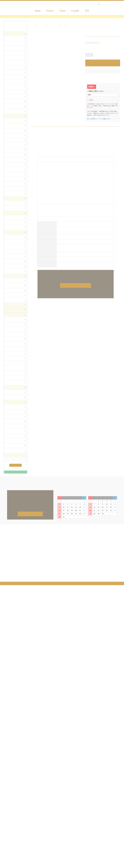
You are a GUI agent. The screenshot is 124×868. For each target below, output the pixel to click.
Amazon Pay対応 (75, 17)
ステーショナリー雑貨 (13, 291)
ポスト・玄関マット (12, 262)
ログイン (72, 821)
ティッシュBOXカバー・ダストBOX (15, 325)
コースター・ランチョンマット (15, 339)
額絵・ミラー (13, 834)
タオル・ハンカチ (11, 335)
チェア (8, 165)
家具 (10, 825)
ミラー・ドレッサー (12, 194)
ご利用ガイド (111, 816)
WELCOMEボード (12, 257)
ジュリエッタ (10, 141)
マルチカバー (10, 359)
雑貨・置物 (41, 40)
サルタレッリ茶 (11, 126)
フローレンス (10, 131)
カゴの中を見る (75, 827)
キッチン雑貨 (13, 846)
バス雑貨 (9, 393)
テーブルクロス (11, 354)
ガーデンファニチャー (13, 271)
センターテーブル (11, 174)
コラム (8, 247)
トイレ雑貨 (9, 397)
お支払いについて (113, 827)
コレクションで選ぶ (12, 204)
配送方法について (113, 823)
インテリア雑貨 (11, 281)
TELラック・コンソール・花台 (15, 92)
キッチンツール (11, 436)
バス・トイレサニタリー (17, 843)
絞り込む (15, 466)
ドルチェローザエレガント (14, 136)
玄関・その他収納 (11, 107)
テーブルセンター (11, 349)
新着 (30, 831)
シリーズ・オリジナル (13, 97)
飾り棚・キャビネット (13, 78)
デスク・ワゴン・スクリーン (15, 63)
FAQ (108, 838)
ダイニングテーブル (12, 160)
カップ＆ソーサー (11, 407)
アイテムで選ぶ (11, 208)
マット (8, 364)
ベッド (8, 189)
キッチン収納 (10, 431)
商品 (10, 816)
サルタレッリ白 (11, 121)
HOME (33, 40)
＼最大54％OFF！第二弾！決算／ (54, 17)
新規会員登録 (74, 816)
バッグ (8, 330)
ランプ (8, 218)
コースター (9, 427)
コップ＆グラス (11, 417)
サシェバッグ (10, 383)
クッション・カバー (12, 368)
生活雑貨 (12, 831)
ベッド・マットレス (12, 87)
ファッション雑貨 (11, 286)
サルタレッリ (33, 825)
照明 (10, 828)
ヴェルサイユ (10, 145)
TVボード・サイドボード (14, 58)
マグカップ (9, 412)
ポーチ (8, 320)
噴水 (7, 252)
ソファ (8, 44)
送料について (111, 820)
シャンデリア (10, 223)
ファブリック (13, 840)
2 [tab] (76, 39)
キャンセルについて (113, 833)
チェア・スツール (11, 49)
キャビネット (10, 170)
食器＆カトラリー (11, 422)
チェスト (9, 68)
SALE (31, 837)
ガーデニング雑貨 (15, 837)
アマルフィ (9, 150)
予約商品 (32, 834)
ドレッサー (9, 82)
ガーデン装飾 (10, 242)
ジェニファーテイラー (36, 828)
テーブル (9, 53)
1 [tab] (75, 39)
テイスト (9, 102)
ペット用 (9, 112)
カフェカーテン (11, 373)
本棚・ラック (10, 73)
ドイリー (9, 344)
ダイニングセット (11, 39)
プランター (9, 237)
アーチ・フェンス (11, 267)
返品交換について (113, 830)
